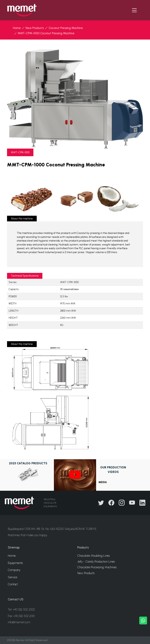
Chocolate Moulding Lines (94, 556)
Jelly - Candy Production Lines (96, 562)
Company (14, 570)
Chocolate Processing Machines (97, 567)
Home (17, 28)
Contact (13, 584)
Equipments (15, 563)
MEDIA (103, 482)
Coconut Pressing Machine (66, 28)
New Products (35, 28)
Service (12, 577)
